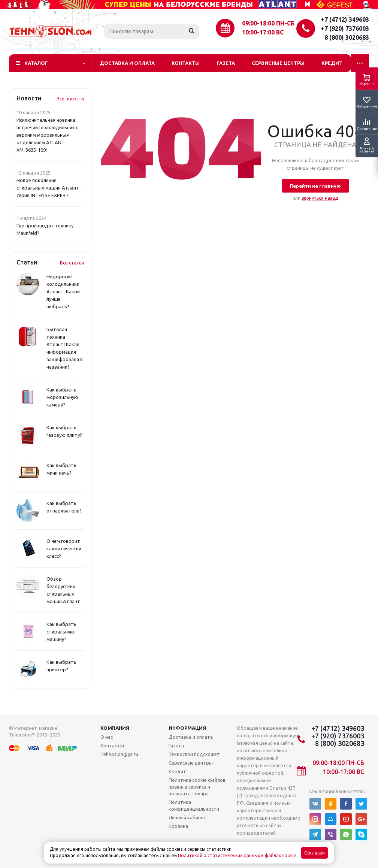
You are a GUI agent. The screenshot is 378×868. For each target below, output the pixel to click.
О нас (107, 737)
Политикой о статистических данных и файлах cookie (237, 855)
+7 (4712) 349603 (345, 19)
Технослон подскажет (194, 754)
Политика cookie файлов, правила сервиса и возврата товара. (198, 787)
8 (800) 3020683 (347, 37)
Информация (187, 728)
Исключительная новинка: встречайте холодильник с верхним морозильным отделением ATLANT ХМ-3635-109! (47, 135)
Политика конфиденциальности (194, 805)
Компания (115, 728)
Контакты (186, 63)
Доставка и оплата (127, 63)
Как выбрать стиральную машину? (61, 632)
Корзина (178, 826)
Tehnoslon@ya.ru (119, 754)
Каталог (36, 63)
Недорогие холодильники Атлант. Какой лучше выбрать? (63, 291)
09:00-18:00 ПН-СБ (268, 23)
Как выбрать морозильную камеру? (62, 397)
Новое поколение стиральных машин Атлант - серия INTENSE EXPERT (49, 188)
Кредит (332, 63)
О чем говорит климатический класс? (64, 548)
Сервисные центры (278, 63)
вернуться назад (320, 198)
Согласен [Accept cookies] (315, 853)
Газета (226, 63)
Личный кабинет (188, 817)
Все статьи (72, 263)
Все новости (70, 99)
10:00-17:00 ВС (263, 32)
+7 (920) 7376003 (345, 28)
